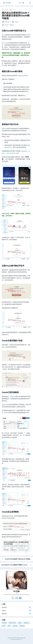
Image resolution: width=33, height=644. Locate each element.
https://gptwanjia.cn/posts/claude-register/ (16, 546)
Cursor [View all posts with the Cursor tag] (4, 626)
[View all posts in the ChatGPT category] (16, 607)
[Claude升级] (16, 598)
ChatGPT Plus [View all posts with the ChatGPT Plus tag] (12, 623)
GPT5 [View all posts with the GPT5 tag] (9, 626)
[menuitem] (27, 3)
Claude (4, 35)
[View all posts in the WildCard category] (16, 614)
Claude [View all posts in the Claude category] (17, 22)
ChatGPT (28, 35)
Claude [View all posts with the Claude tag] (20, 623)
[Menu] (30, 3)
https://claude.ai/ (23, 76)
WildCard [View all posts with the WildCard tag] (22, 626)
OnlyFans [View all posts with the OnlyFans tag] (15, 626)
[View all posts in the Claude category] (16, 610)
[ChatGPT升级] (13, 598)
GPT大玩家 (5, 43)
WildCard (4, 129)
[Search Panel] (20, 3)
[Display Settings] (23, 3)
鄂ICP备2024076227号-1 (17, 639)
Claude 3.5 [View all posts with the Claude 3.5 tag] (26, 623)
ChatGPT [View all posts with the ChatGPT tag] (4, 623)
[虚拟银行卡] (20, 598)
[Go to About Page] (17, 580)
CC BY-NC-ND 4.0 (23, 550)
